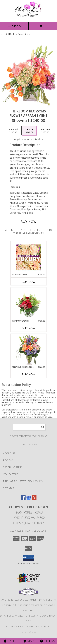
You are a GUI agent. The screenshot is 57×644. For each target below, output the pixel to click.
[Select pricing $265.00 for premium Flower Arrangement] (45, 131)
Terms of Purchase (38, 626)
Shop (14, 26)
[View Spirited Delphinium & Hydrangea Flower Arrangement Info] (28, 350)
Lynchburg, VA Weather (14, 616)
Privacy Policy (15, 626)
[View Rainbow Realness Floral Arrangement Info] (28, 303)
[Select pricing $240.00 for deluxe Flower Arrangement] (29, 131)
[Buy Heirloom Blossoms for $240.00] (29, 222)
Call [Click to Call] (9, 641)
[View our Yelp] (34, 499)
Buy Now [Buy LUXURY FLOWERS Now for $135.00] (29, 282)
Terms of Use (29, 632)
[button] (28, 558)
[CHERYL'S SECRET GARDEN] (29, 18)
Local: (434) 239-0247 (29, 523)
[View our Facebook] (23, 499)
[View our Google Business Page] (29, 499)
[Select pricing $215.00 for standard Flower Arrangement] (13, 131)
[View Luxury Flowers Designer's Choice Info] (28, 257)
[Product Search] (29, 427)
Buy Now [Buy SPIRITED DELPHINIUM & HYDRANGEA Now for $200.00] (29, 374)
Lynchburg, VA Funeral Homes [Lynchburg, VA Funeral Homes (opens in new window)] (19, 600)
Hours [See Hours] (47, 641)
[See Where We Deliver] (29, 445)
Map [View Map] (29, 641)
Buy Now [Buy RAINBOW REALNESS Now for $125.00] (29, 328)
